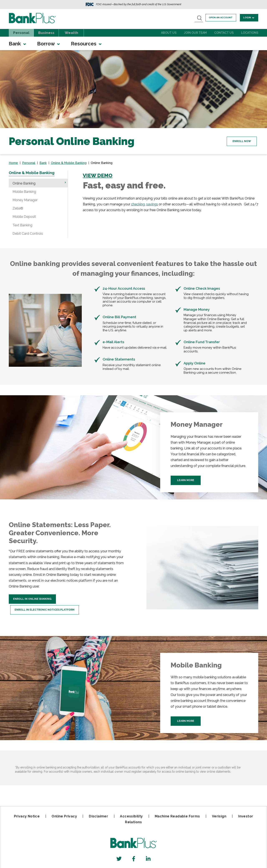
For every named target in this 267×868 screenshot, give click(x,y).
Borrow (49, 44)
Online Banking (24, 183)
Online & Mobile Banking (69, 163)
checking (138, 204)
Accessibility (131, 816)
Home (13, 163)
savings (152, 204)
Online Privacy (64, 816)
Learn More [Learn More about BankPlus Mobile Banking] (186, 721)
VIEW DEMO (98, 175)
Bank (18, 44)
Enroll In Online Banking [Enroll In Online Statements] (32, 599)
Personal (21, 33)
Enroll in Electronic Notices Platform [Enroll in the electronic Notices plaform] (47, 608)
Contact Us (224, 33)
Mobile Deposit (24, 217)
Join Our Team (195, 33)
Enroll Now (239, 141)
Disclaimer (98, 816)
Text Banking (22, 225)
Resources (87, 44)
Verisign (219, 816)
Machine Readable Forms (177, 816)
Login (250, 17)
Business (46, 33)
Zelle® (18, 208)
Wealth (71, 33)
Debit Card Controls (28, 234)
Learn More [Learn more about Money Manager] (186, 482)
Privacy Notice (27, 816)
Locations (250, 33)
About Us (169, 33)
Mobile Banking (24, 192)
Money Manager (25, 200)
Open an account (222, 18)
